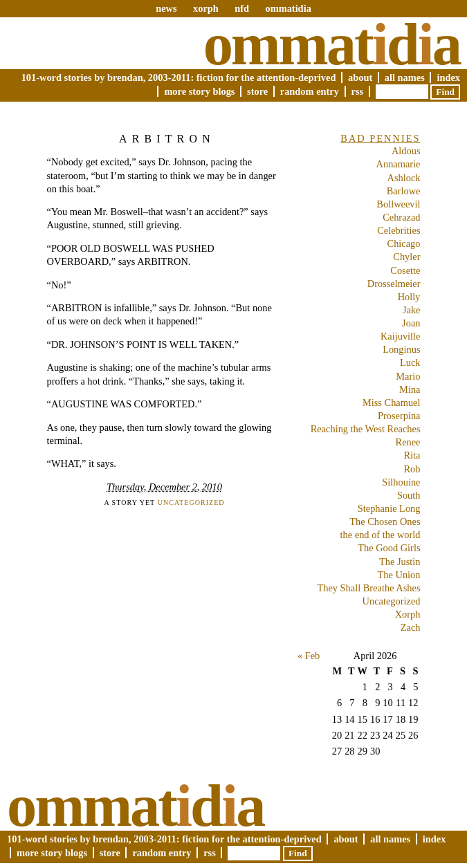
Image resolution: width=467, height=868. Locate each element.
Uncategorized (191, 502)
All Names (405, 77)
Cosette (405, 270)
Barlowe (404, 191)
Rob (412, 469)
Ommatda (332, 44)
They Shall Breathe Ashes (368, 588)
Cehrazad (401, 217)
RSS (358, 91)
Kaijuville (401, 336)
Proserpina (399, 416)
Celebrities (399, 230)
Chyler (406, 257)
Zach (411, 627)
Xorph (408, 614)
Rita (412, 455)
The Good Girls (389, 548)
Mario (408, 376)
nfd (242, 8)
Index (448, 77)
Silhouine (401, 482)
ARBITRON (167, 139)
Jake (412, 310)
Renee (408, 442)
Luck (410, 362)
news (166, 8)
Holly (409, 297)
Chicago (404, 243)
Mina (410, 389)
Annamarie (399, 164)
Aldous (406, 151)
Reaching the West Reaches (366, 429)
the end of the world (381, 535)
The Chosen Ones (385, 521)
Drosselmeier (394, 284)
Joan (411, 323)
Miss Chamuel (392, 403)
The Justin (400, 562)
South (409, 495)
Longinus (401, 349)
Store (257, 91)
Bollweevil (398, 204)
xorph (206, 8)
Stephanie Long (389, 508)
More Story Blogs (199, 91)
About (360, 77)
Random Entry (310, 91)
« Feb (309, 656)
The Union (399, 575)
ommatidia (288, 8)
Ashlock (404, 178)
